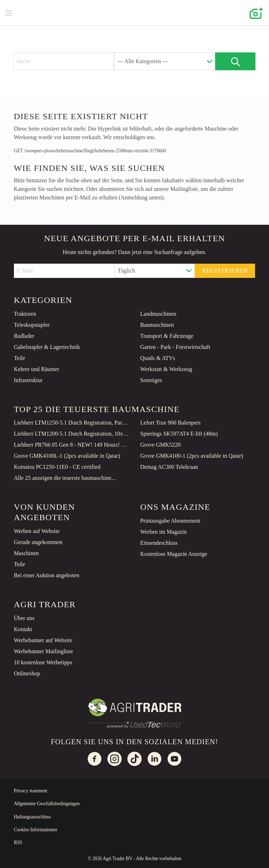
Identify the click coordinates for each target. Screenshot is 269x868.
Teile (20, 358)
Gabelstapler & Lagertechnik (47, 347)
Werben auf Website (37, 531)
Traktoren (25, 314)
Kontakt (23, 629)
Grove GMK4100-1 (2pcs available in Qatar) (192, 456)
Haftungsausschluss (32, 817)
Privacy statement (31, 791)
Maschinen (26, 553)
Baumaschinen (157, 325)
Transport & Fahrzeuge (167, 336)
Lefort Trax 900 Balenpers (170, 423)
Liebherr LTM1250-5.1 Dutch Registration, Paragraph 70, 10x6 (71, 423)
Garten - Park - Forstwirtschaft (175, 347)
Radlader (24, 336)
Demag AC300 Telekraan (169, 467)
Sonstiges (151, 380)
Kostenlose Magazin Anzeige (174, 554)
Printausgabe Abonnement (170, 521)
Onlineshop (27, 673)
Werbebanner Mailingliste (44, 651)
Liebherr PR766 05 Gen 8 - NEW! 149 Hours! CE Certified (71, 445)
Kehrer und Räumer (37, 369)
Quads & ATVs (158, 358)
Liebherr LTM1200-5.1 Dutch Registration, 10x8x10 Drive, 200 (71, 434)
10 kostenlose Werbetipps (43, 662)
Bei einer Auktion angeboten (47, 575)
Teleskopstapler (32, 325)
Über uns (24, 618)
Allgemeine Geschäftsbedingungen (47, 804)
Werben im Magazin (163, 532)
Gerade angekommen (38, 542)
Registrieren (225, 271)
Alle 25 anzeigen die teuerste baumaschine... (65, 478)
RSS (18, 842)
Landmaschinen (158, 314)
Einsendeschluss (159, 543)
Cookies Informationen (36, 830)
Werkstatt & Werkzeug (166, 369)
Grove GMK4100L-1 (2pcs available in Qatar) (67, 456)
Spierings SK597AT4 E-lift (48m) (179, 434)
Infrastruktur (28, 380)
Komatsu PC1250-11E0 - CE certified (57, 467)
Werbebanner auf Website (43, 640)
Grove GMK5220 (160, 445)
